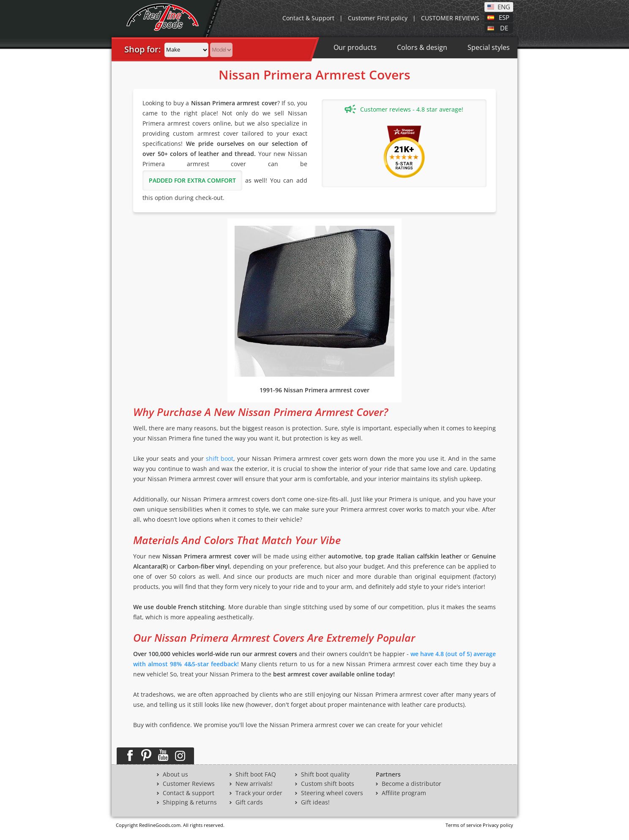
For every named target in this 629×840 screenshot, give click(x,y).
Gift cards (249, 802)
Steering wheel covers (332, 793)
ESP (504, 17)
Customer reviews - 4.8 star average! (404, 109)
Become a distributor (412, 784)
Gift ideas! (315, 802)
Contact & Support (308, 18)
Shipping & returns (190, 802)
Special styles (489, 47)
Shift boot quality (325, 774)
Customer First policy (378, 18)
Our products (355, 47)
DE (504, 27)
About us (175, 774)
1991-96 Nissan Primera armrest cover (314, 390)
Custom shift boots (328, 784)
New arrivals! (254, 784)
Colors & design (422, 47)
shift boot (220, 458)
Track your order (259, 793)
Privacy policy (498, 825)
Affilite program (404, 793)
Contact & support (189, 793)
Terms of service (464, 825)
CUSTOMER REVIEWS (450, 18)
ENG (504, 6)
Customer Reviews (189, 784)
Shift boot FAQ (256, 774)
